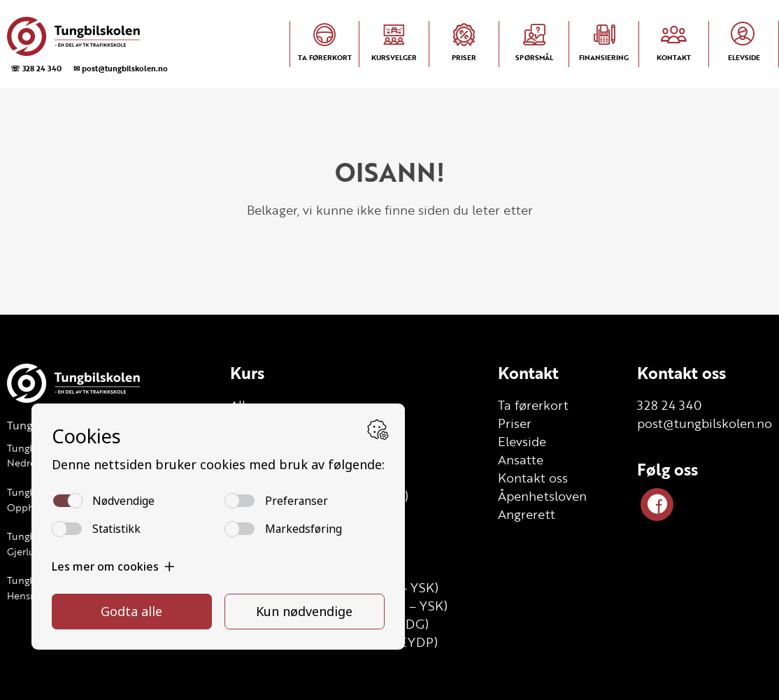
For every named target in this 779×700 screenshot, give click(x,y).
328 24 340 (670, 405)
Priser (515, 423)
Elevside (522, 441)
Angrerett (527, 514)
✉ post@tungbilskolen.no (121, 68)
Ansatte (521, 459)
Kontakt (528, 373)
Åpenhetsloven (542, 496)
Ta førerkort (533, 405)
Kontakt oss (533, 478)
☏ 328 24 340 (36, 68)
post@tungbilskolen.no (705, 423)
